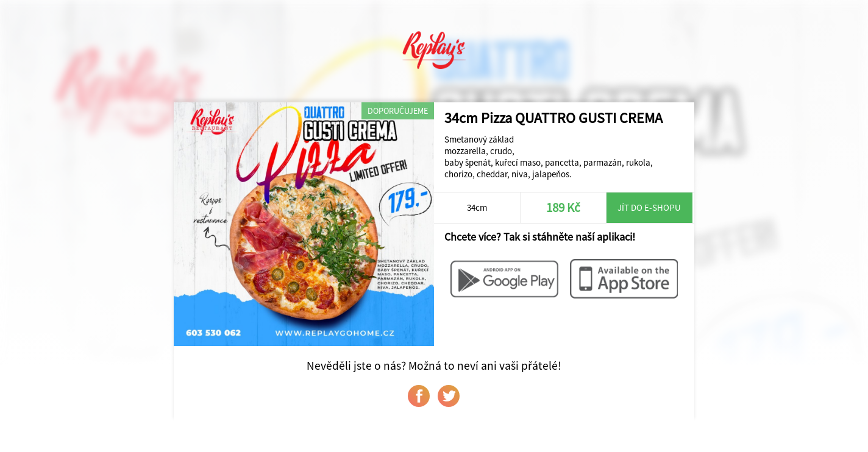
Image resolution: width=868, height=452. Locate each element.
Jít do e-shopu (649, 207)
